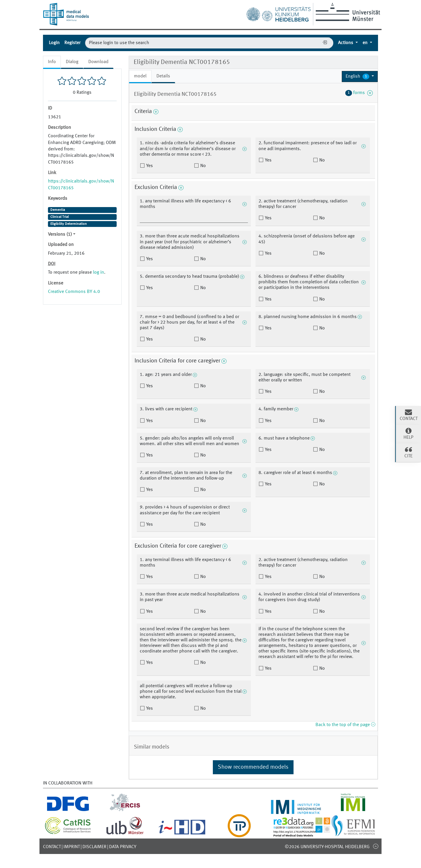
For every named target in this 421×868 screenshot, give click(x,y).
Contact (52, 847)
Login (54, 43)
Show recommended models (253, 767)
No (202, 166)
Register (72, 43)
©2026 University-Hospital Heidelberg (327, 847)
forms (359, 93)
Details (163, 76)
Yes (149, 166)
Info (52, 62)
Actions (346, 43)
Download (98, 62)
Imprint (72, 847)
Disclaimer (94, 847)
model (140, 76)
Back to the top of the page (345, 725)
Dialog (72, 62)
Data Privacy (123, 847)
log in (99, 272)
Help (408, 433)
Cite (408, 452)
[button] (360, 77)
